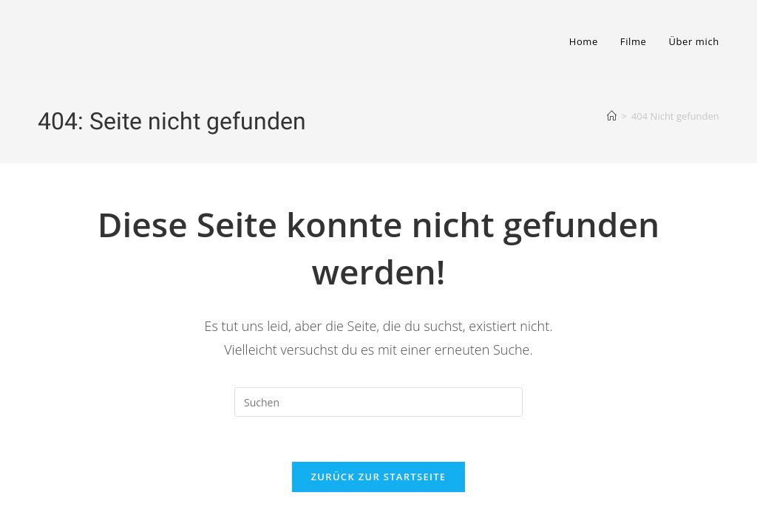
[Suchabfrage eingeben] (378, 402)
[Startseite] (612, 116)
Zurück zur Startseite (379, 477)
